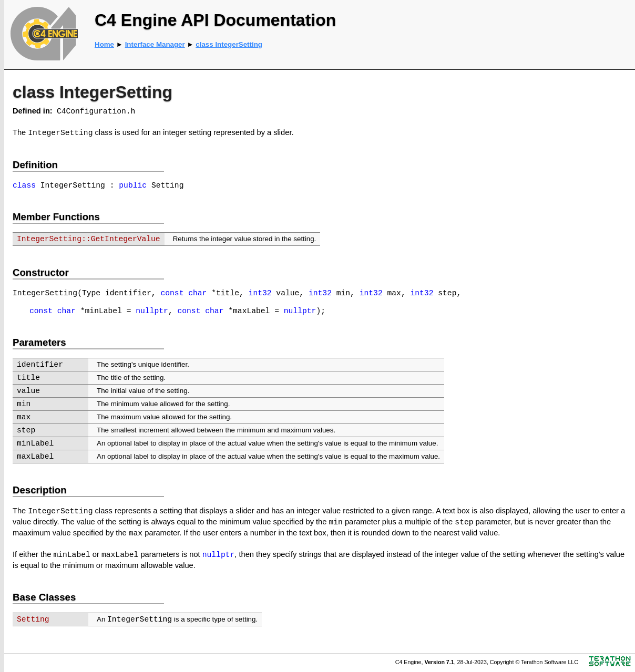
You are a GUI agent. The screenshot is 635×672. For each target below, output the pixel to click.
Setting (33, 619)
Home (104, 44)
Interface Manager (155, 44)
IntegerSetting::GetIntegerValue (89, 239)
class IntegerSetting (229, 44)
